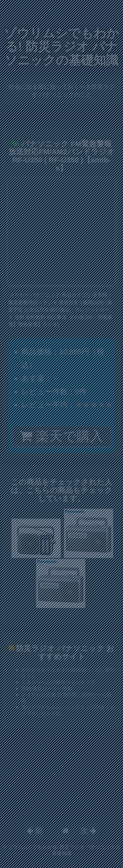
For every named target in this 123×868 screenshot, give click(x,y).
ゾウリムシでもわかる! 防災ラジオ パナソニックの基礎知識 (61, 47)
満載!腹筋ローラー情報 (47, 688)
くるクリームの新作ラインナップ (58, 682)
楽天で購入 (61, 436)
